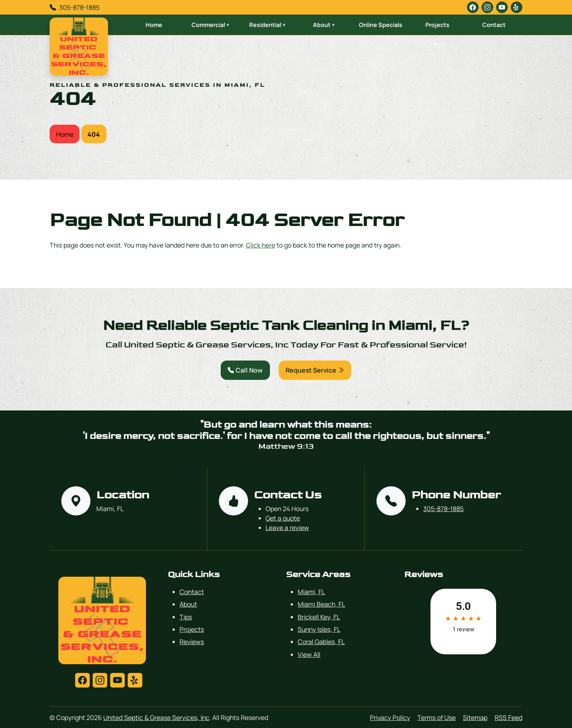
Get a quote (283, 518)
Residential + (267, 25)
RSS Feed (509, 717)
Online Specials (381, 25)
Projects (437, 25)
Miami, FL (311, 592)
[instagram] (487, 7)
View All (309, 654)
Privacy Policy (390, 717)
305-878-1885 (79, 7)
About (188, 604)
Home (154, 25)
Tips (186, 617)
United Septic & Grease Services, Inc (156, 717)
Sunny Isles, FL (319, 629)
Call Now (245, 370)
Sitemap (475, 717)
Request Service (315, 370)
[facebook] (473, 7)
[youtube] (502, 7)
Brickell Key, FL (319, 617)
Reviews (192, 642)
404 (94, 134)
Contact (494, 25)
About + (324, 25)
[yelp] (517, 7)
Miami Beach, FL (321, 604)
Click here (260, 245)
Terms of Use (436, 717)
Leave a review (287, 527)
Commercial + (210, 25)
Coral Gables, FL (321, 642)
